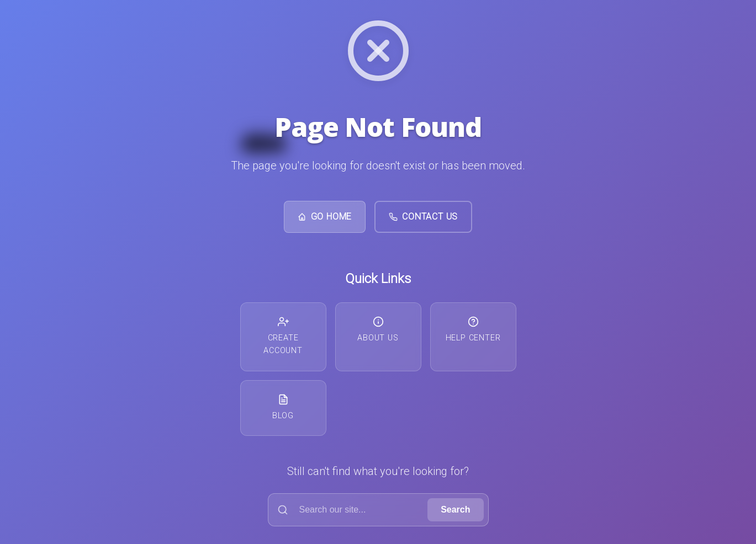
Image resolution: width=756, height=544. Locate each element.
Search (455, 510)
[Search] (350, 510)
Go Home (325, 217)
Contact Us (423, 217)
